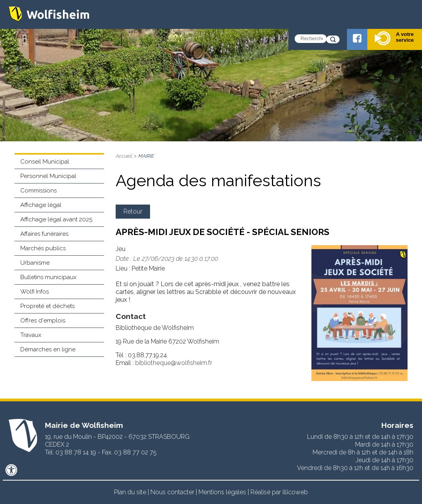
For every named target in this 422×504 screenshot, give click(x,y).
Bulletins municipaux (48, 277)
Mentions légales (222, 492)
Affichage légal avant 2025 (56, 219)
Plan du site (130, 492)
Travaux (31, 335)
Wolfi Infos (35, 292)
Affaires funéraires (44, 234)
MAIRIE (146, 156)
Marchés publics (43, 248)
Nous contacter (172, 492)
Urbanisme (35, 263)
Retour (133, 211)
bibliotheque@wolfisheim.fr (174, 363)
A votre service (394, 38)
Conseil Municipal (45, 162)
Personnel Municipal (48, 176)
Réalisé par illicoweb (279, 492)
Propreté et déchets (47, 306)
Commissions (38, 191)
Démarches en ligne (48, 349)
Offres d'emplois (43, 321)
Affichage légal (41, 205)
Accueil (124, 156)
